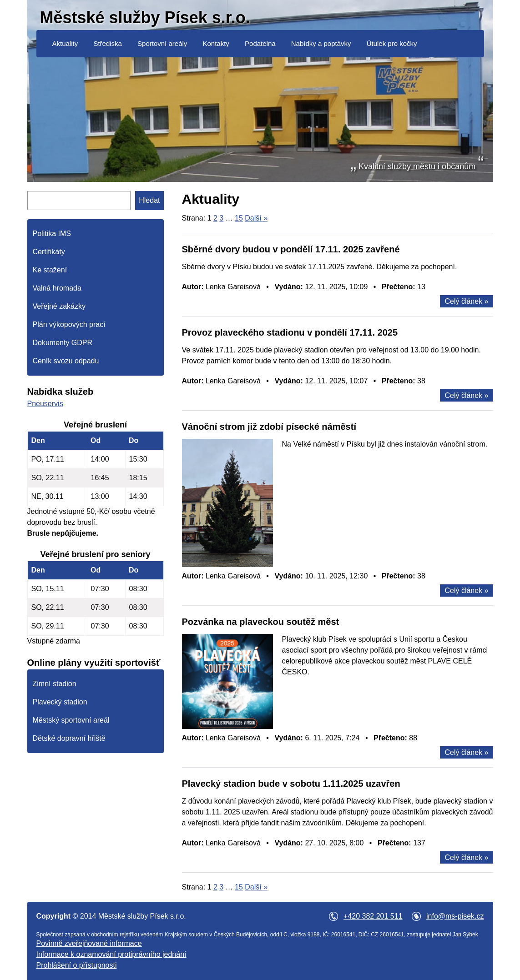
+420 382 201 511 (373, 916)
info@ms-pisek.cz (455, 916)
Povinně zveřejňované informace (89, 943)
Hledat (149, 200)
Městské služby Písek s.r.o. (145, 18)
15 (239, 218)
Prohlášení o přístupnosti (77, 965)
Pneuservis (45, 404)
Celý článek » (466, 301)
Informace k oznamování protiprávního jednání (111, 954)
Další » (256, 218)
